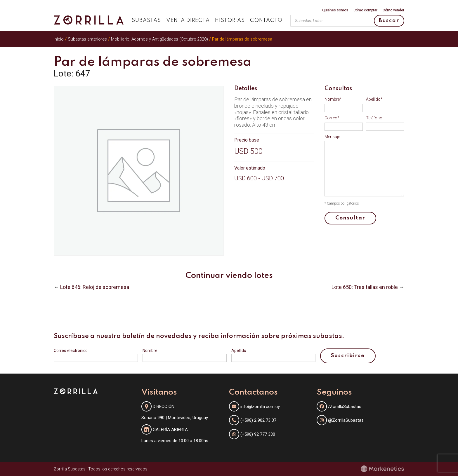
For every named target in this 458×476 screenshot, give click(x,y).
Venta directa (188, 20)
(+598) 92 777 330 (258, 434)
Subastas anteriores (87, 39)
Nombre (150, 351)
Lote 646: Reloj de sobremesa (95, 287)
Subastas (146, 20)
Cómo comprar (365, 10)
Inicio (59, 39)
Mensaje (332, 137)
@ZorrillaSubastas (340, 420)
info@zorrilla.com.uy (260, 407)
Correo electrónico (71, 351)
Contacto (266, 20)
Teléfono (374, 118)
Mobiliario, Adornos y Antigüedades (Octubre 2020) (159, 39)
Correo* (332, 118)
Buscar (389, 21)
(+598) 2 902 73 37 (258, 420)
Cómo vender (393, 10)
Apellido (239, 351)
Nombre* (333, 99)
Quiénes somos (335, 10)
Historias (230, 20)
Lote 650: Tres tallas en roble (365, 287)
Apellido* (374, 99)
